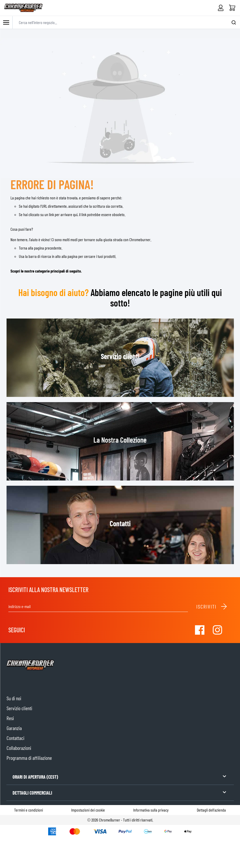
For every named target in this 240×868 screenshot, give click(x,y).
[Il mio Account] (221, 8)
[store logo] (23, 8)
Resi (10, 718)
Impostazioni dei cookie (88, 810)
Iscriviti (212, 606)
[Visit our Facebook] (200, 630)
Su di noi (14, 698)
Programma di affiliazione (29, 758)
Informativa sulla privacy (151, 810)
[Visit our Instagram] (217, 630)
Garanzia (14, 728)
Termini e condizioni (29, 810)
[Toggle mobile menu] (6, 22)
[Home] (232, 8)
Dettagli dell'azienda (211, 810)
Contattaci (15, 738)
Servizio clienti (19, 708)
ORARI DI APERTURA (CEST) (120, 776)
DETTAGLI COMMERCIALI (120, 792)
